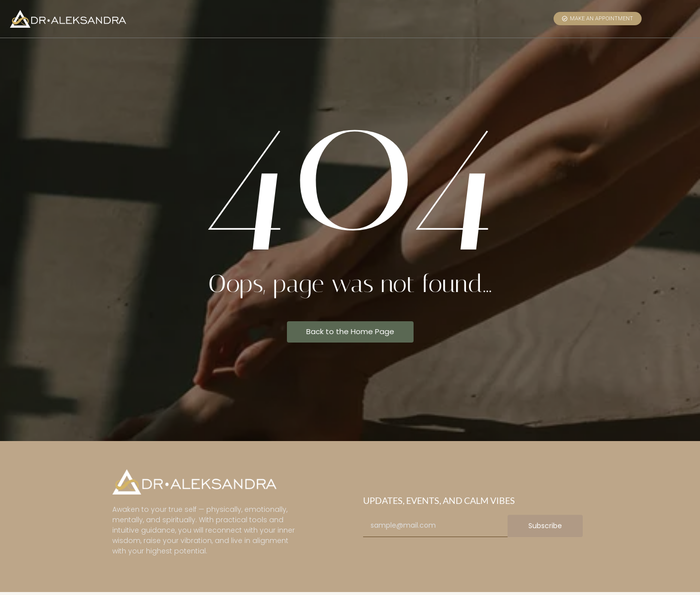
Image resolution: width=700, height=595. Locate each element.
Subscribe (545, 526)
